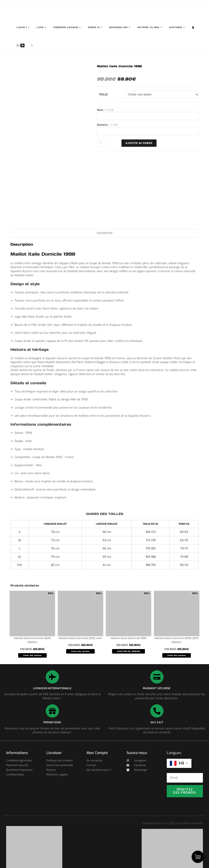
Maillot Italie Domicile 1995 (128, 638)
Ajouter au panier (139, 143)
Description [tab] (105, 233)
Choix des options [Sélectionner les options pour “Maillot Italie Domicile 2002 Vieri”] (80, 651)
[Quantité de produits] (101, 143)
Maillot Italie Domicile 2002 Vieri (80, 638)
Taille (103, 94)
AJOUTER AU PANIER (129, 651)
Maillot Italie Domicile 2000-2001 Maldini (177, 640)
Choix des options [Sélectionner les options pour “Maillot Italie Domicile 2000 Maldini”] (32, 655)
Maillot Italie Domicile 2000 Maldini (32, 640)
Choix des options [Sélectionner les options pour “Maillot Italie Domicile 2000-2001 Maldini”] (177, 655)
